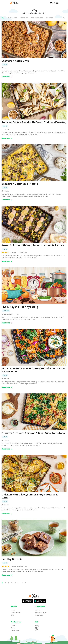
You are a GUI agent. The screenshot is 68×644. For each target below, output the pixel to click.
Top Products (37, 18)
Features (38, 610)
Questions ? (39, 615)
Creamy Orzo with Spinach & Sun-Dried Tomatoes (33, 433)
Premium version (41, 613)
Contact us (15, 625)
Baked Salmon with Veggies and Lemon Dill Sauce (33, 245)
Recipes (50, 18)
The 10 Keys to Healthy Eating (20, 307)
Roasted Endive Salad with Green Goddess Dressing (34, 122)
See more (7, 77)
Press (13, 628)
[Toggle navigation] (54, 3)
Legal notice (15, 631)
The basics (12, 18)
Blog (13, 615)
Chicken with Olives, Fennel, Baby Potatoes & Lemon (30, 496)
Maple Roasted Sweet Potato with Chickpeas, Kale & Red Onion (33, 370)
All (3, 18)
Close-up (24, 18)
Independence (16, 613)
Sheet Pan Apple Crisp (15, 61)
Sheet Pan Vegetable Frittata (20, 184)
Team (13, 610)
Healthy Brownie (12, 559)
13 (22, 582)
